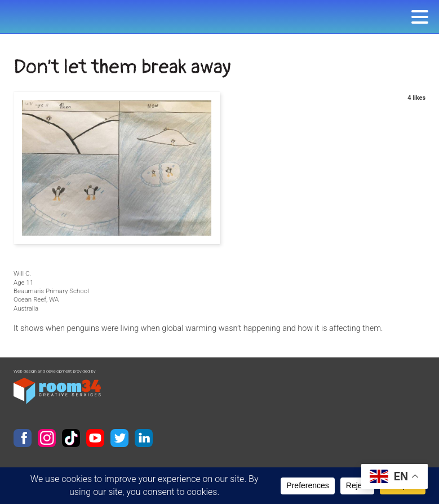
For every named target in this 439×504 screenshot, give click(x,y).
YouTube (95, 438)
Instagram (47, 438)
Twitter (119, 438)
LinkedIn (144, 438)
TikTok (71, 438)
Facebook (23, 438)
